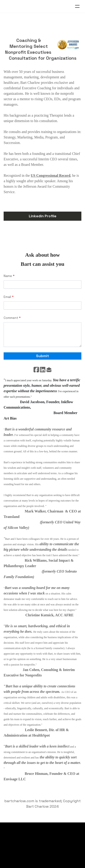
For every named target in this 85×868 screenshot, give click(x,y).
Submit (42, 356)
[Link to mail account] (49, 370)
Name (8, 276)
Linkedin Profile (43, 216)
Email (7, 297)
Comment (11, 318)
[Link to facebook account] (36, 370)
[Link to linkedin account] (43, 370)
